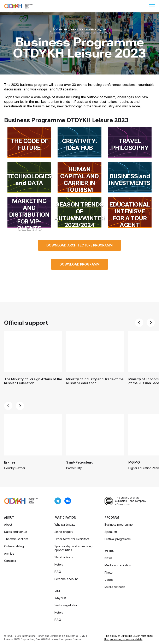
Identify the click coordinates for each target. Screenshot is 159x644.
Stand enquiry (64, 532)
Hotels (59, 564)
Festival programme (118, 539)
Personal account (66, 579)
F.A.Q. (58, 572)
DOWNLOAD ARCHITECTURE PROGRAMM (79, 245)
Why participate (65, 524)
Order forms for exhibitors (72, 539)
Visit (58, 591)
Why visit (60, 598)
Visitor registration (66, 605)
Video (109, 580)
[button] (139, 323)
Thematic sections (16, 539)
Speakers (111, 532)
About (9, 517)
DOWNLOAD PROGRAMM (79, 264)
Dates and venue (16, 532)
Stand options (64, 557)
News (108, 558)
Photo (108, 573)
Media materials (115, 587)
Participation (65, 517)
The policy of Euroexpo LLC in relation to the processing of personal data (128, 637)
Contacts (10, 561)
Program (112, 517)
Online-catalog (14, 546)
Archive (9, 553)
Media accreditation (118, 565)
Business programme (119, 524)
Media (109, 551)
